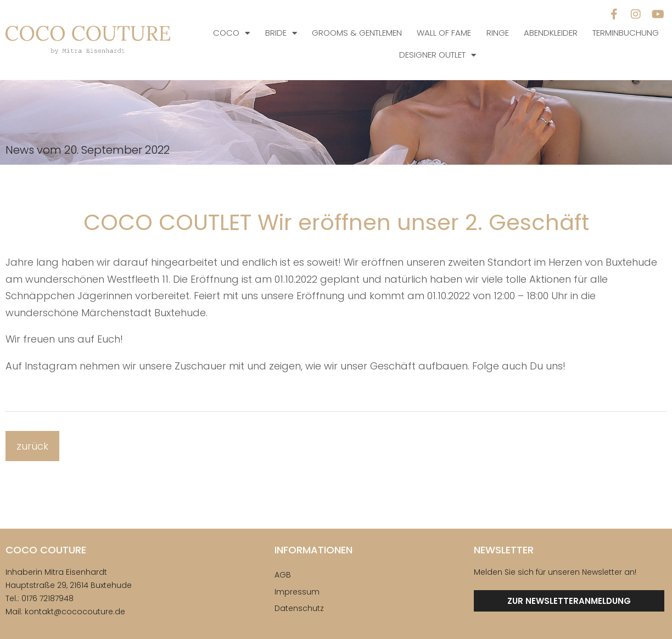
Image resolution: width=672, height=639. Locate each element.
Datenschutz (299, 608)
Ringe (498, 33)
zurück (32, 446)
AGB (283, 575)
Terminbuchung (626, 33)
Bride (281, 33)
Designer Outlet (438, 55)
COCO (231, 33)
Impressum (297, 592)
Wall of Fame (444, 33)
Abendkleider (551, 33)
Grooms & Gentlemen (357, 33)
